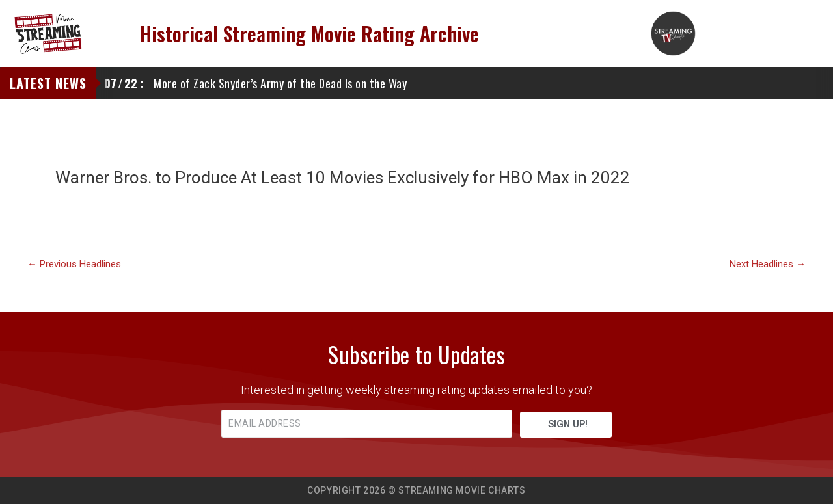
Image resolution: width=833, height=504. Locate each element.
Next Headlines (768, 264)
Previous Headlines (74, 264)
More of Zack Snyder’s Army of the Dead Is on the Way (255, 83)
